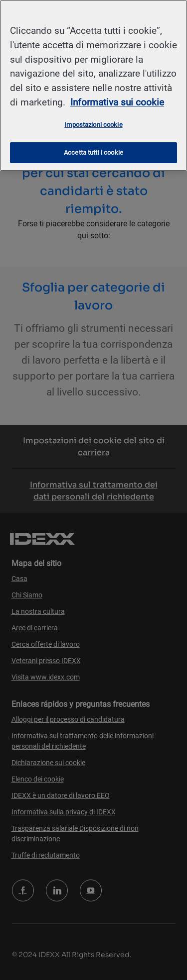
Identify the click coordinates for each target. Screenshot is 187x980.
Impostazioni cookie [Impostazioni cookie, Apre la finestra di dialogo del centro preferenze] (93, 125)
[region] (93, 86)
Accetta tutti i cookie (93, 152)
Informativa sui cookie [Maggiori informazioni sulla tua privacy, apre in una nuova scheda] (117, 102)
